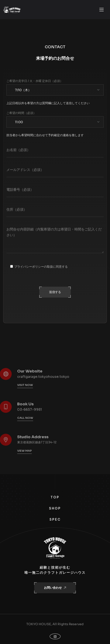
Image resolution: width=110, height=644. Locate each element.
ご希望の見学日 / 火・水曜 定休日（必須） (35, 81)
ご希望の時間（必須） (21, 113)
